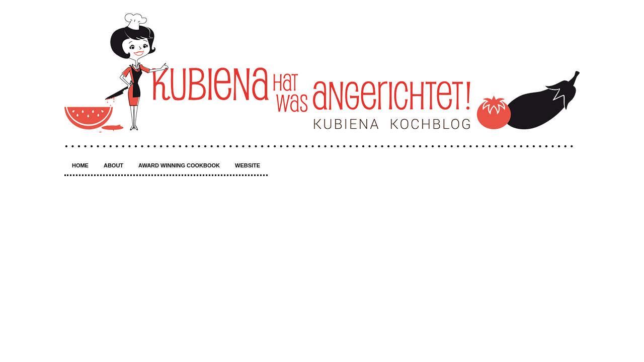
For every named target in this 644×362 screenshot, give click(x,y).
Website (248, 165)
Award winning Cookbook (179, 165)
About (113, 165)
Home (80, 165)
